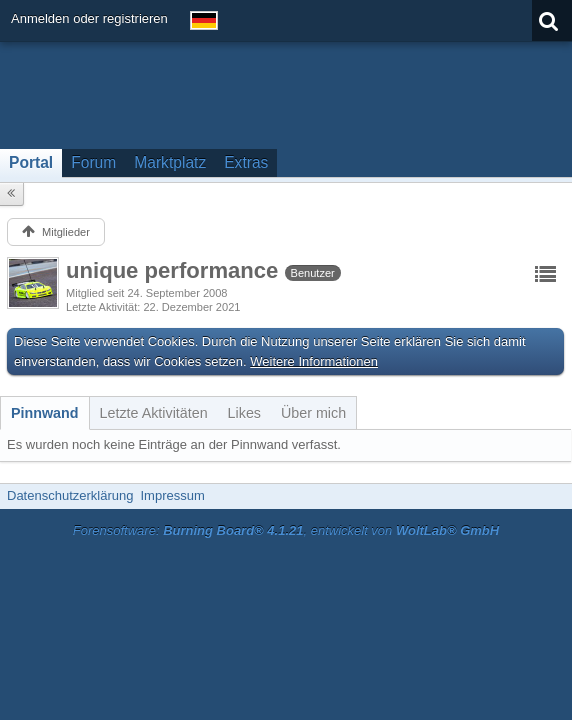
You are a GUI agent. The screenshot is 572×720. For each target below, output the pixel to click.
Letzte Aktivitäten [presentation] (154, 413)
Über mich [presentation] (313, 413)
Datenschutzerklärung (70, 495)
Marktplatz (170, 162)
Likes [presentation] (244, 413)
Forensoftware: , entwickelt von (286, 530)
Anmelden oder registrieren (89, 18)
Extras (246, 162)
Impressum (172, 495)
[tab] (45, 413)
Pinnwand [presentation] (45, 413)
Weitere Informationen (314, 361)
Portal (31, 162)
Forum (93, 162)
